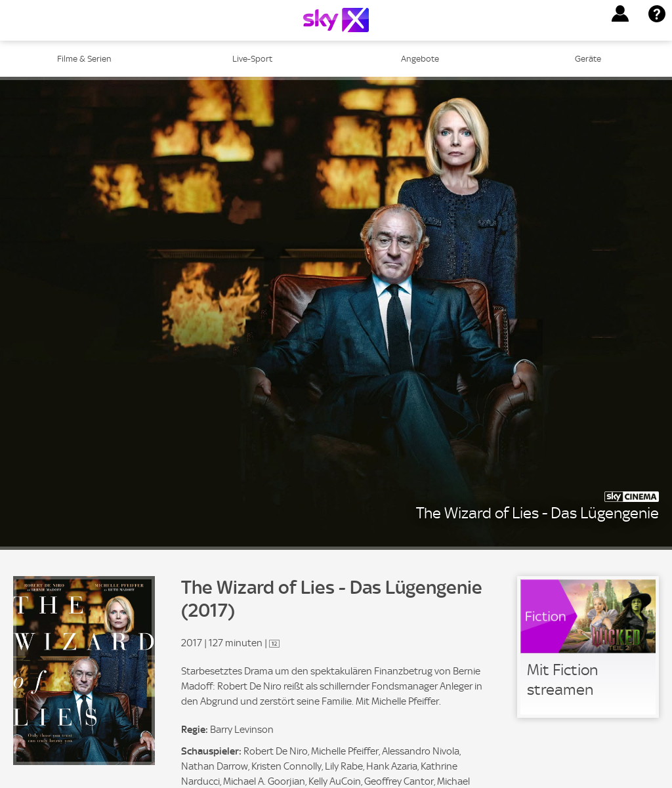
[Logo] (336, 20)
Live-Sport (252, 59)
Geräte (588, 59)
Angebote (420, 59)
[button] (620, 14)
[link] (588, 647)
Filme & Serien (84, 59)
